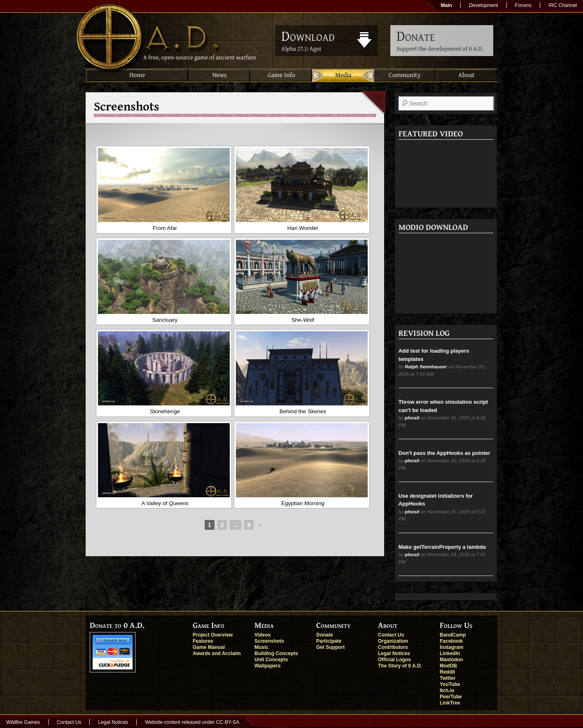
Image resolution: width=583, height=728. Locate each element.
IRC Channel (563, 5)
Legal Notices (394, 653)
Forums (524, 5)
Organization (393, 641)
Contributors (393, 647)
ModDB (448, 666)
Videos (262, 635)
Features (203, 641)
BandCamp (453, 635)
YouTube (450, 684)
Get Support (330, 647)
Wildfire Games (23, 722)
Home (137, 75)
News (219, 75)
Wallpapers (268, 666)
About (466, 75)
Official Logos (394, 660)
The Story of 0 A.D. (400, 666)
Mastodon (451, 660)
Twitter (448, 678)
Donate (325, 635)
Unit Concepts (271, 660)
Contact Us (391, 635)
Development (484, 5)
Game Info (281, 75)
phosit (412, 418)
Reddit (447, 672)
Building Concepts (276, 653)
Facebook (451, 641)
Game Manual (209, 647)
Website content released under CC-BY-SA (192, 722)
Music (261, 647)
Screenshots (269, 641)
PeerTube (451, 697)
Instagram (451, 647)
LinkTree (450, 703)
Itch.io (447, 691)
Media (343, 75)
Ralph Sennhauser (426, 366)
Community (405, 75)
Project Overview (213, 635)
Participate (329, 641)
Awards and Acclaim (217, 653)
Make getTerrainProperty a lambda (442, 547)
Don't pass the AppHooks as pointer (444, 453)
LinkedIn (450, 653)
